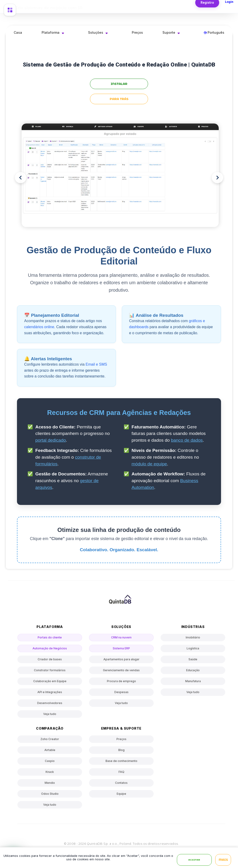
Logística (193, 648)
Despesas (121, 692)
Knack (50, 772)
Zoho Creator (50, 739)
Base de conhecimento (121, 761)
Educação (193, 670)
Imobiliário (193, 637)
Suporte (169, 32)
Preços (137, 32)
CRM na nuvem (121, 637)
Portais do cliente (50, 637)
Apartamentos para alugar (121, 659)
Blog (121, 750)
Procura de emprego (121, 681)
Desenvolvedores (50, 703)
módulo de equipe (149, 464)
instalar (119, 84)
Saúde (193, 659)
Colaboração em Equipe (50, 681)
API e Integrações (50, 692)
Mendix (50, 783)
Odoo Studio (50, 794)
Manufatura (193, 681)
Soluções (96, 32)
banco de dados (187, 440)
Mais (223, 860)
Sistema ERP (121, 648)
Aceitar (194, 860)
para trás (119, 99)
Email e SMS (96, 364)
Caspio (50, 761)
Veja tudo (50, 714)
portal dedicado (51, 440)
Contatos (121, 783)
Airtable (50, 750)
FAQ (121, 772)
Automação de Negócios (50, 648)
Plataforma (51, 32)
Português (214, 32)
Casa (18, 32)
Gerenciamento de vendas (121, 670)
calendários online (39, 327)
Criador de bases (50, 659)
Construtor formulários (50, 670)
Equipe (121, 794)
